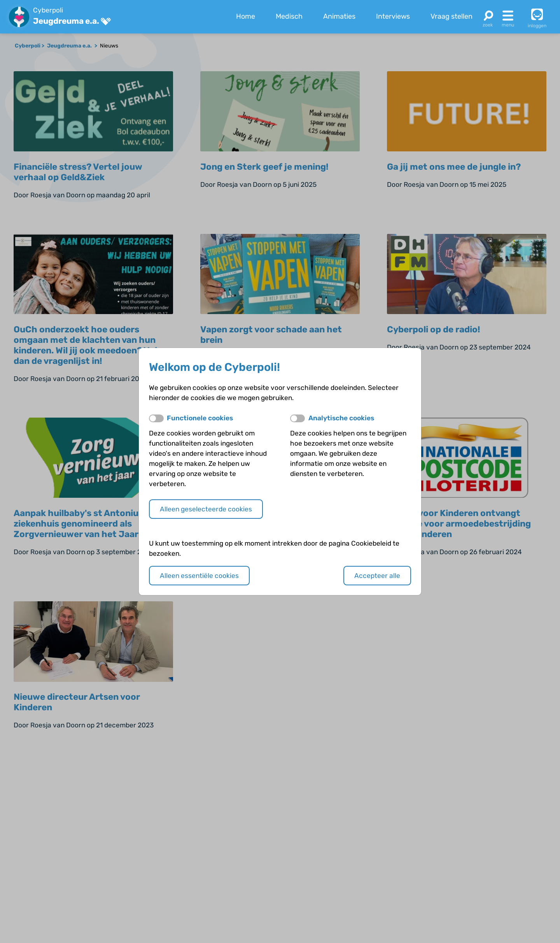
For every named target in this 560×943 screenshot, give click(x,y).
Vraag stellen (451, 16)
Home (246, 16)
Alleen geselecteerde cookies (206, 509)
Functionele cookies (200, 418)
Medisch (289, 16)
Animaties (339, 16)
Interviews (393, 16)
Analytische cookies (341, 418)
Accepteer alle (377, 576)
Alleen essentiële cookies (199, 576)
